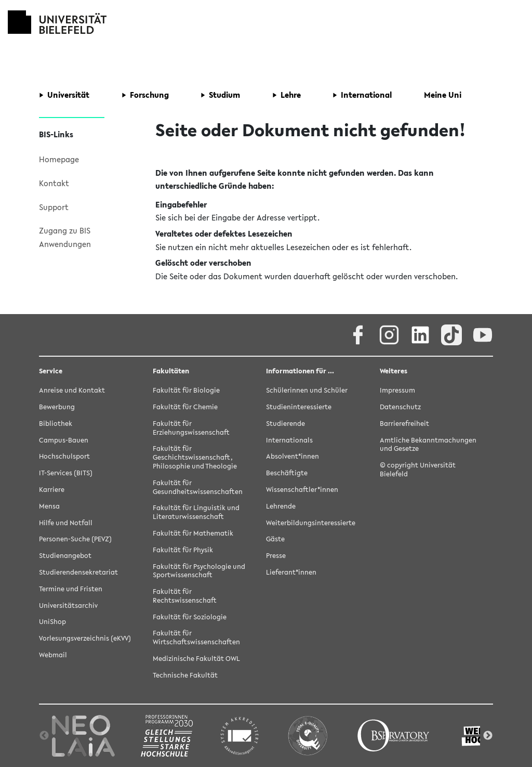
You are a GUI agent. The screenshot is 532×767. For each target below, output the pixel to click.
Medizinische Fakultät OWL (196, 659)
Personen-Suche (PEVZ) (75, 539)
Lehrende (281, 506)
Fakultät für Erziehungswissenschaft (191, 428)
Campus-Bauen (64, 440)
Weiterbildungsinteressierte (311, 523)
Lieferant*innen (291, 572)
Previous (44, 736)
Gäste (275, 539)
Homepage (59, 159)
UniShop (52, 622)
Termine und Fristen (71, 589)
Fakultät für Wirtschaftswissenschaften (196, 638)
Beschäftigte (287, 473)
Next (488, 736)
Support (54, 207)
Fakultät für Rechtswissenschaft (185, 596)
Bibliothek (56, 424)
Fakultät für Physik (183, 550)
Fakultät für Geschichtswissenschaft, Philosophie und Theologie (195, 457)
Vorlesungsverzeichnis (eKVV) (85, 638)
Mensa (49, 506)
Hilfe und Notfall (66, 523)
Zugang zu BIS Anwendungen (65, 237)
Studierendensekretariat (78, 572)
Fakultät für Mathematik (193, 533)
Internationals (289, 440)
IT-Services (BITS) (66, 473)
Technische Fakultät (185, 675)
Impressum (397, 390)
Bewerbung (57, 407)
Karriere (52, 490)
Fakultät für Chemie (185, 407)
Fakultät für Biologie (186, 390)
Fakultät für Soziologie (190, 617)
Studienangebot (65, 556)
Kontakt (54, 183)
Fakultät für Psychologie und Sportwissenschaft (199, 571)
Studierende (285, 424)
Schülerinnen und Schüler (307, 390)
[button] (64, 95)
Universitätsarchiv (68, 606)
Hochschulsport (64, 456)
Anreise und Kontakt (72, 390)
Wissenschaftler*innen (302, 490)
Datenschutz (400, 407)
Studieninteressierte (299, 407)
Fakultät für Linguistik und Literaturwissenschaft (196, 512)
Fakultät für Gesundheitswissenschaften (198, 487)
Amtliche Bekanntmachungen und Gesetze (428, 445)
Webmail (53, 655)
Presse (276, 556)
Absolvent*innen (292, 456)
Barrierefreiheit (404, 424)
